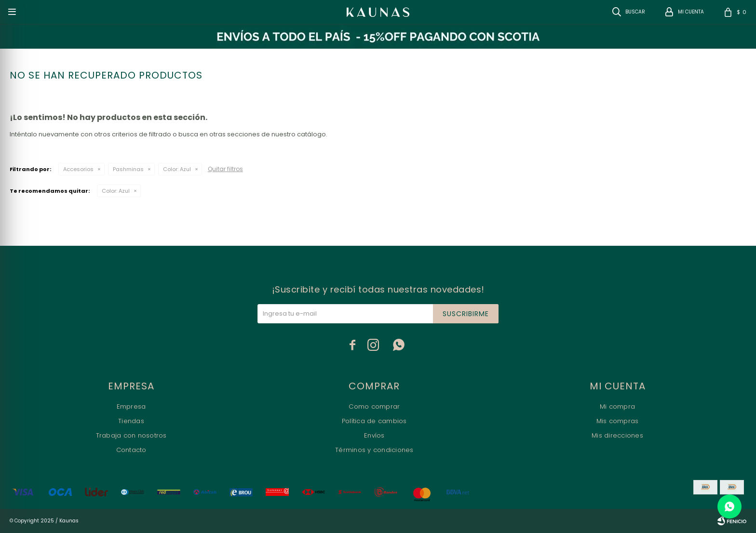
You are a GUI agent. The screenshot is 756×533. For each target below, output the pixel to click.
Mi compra (617, 406)
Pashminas (128, 169)
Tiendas (131, 421)
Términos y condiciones (374, 450)
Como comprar (374, 406)
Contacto (131, 450)
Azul (177, 169)
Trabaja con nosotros (131, 435)
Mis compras (618, 421)
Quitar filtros (225, 169)
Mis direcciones (617, 435)
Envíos (374, 435)
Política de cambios (374, 421)
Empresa (131, 406)
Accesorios (78, 169)
